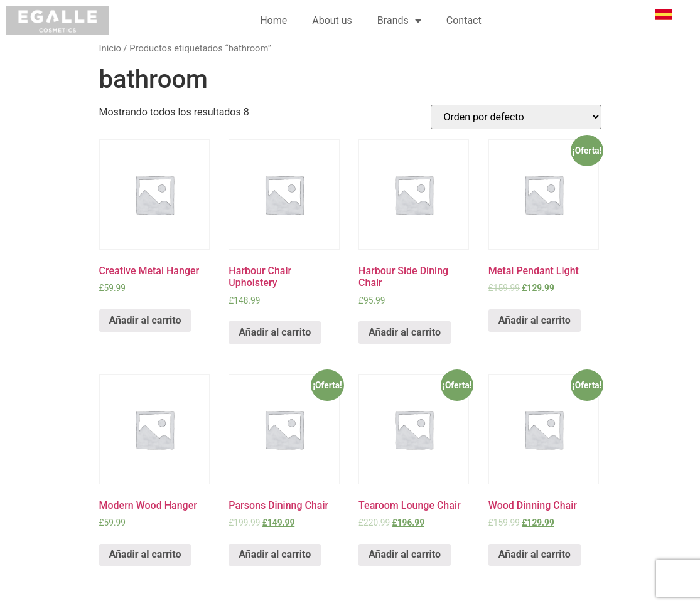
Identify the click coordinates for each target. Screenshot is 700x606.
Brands (399, 21)
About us (332, 20)
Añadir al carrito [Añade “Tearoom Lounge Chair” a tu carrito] (405, 554)
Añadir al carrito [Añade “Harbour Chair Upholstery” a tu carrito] (275, 332)
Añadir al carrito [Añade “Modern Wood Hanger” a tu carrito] (145, 554)
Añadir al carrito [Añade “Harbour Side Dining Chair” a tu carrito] (405, 332)
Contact (464, 20)
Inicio (110, 48)
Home (273, 20)
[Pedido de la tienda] (516, 117)
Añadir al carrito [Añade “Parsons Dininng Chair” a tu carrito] (275, 554)
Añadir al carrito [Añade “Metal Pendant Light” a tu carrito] (535, 320)
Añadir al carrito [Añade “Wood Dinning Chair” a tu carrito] (535, 554)
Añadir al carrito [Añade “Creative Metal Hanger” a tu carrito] (145, 320)
